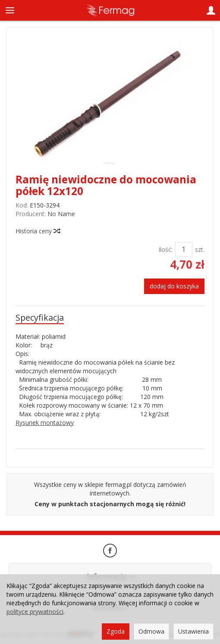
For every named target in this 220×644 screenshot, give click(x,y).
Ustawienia (193, 631)
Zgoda (116, 631)
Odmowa (151, 631)
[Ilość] (184, 249)
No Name (61, 214)
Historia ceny (38, 231)
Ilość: (165, 249)
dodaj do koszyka (174, 286)
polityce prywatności (35, 611)
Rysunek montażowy (45, 423)
